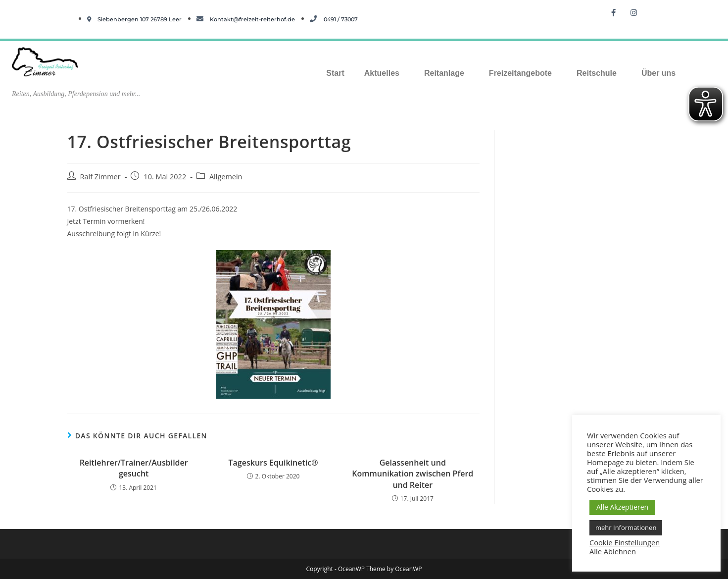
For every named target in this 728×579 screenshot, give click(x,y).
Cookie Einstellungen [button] (625, 542)
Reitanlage (444, 73)
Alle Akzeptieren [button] (622, 507)
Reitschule (597, 73)
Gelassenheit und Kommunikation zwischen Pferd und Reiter (413, 474)
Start (335, 73)
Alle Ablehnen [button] (613, 551)
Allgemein (226, 177)
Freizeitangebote (520, 73)
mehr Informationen (626, 527)
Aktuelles (382, 73)
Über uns (658, 73)
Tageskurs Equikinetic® (273, 463)
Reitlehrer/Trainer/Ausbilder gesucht (134, 468)
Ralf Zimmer (100, 177)
